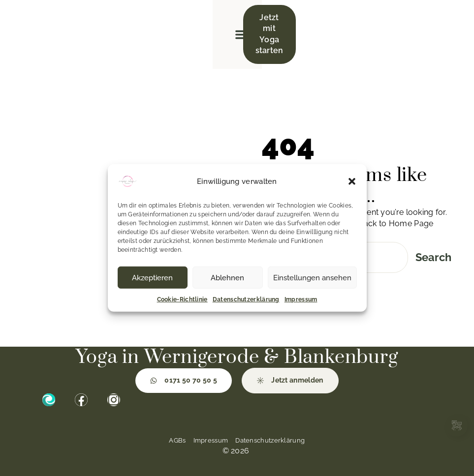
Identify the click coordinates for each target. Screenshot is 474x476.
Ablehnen (227, 277)
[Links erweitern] (457, 426)
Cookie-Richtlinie (182, 299)
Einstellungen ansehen (312, 277)
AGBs (177, 440)
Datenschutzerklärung (246, 299)
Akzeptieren (152, 277)
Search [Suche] (433, 257)
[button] (352, 181)
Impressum (301, 299)
